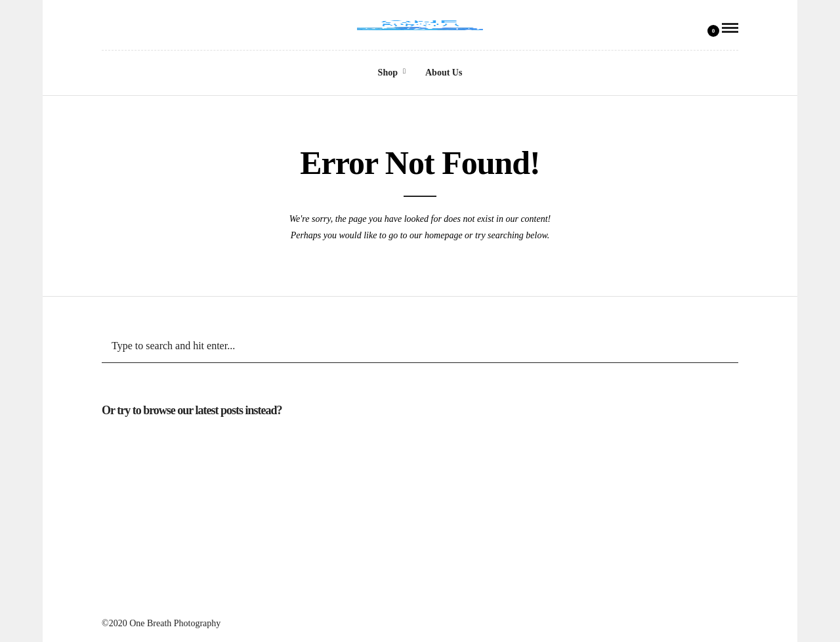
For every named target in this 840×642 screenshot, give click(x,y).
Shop (388, 73)
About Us (444, 73)
